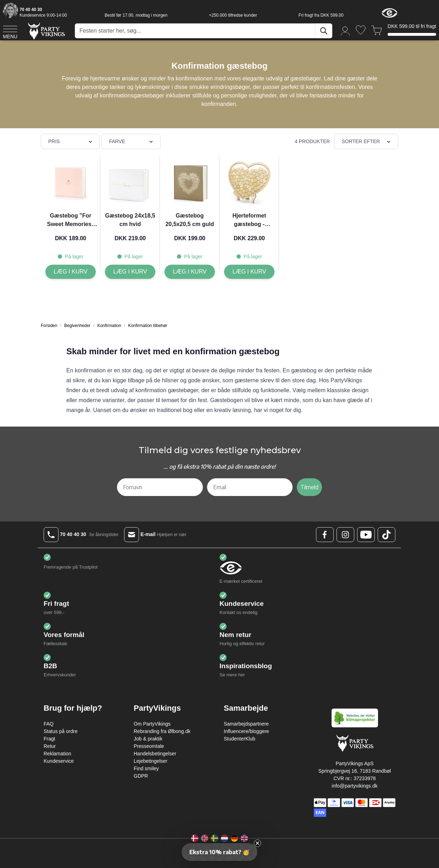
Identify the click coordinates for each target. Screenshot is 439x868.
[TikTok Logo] (387, 535)
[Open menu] (10, 31)
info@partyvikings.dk (354, 786)
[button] (220, 852)
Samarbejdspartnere (246, 724)
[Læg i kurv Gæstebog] (71, 272)
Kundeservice (59, 761)
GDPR (141, 776)
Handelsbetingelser (155, 754)
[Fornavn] (160, 487)
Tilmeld (309, 487)
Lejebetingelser (151, 761)
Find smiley (146, 768)
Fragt (49, 739)
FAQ (49, 724)
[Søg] (324, 31)
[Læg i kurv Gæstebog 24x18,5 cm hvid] (130, 272)
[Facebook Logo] (325, 535)
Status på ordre (61, 731)
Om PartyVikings (152, 724)
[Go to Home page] (46, 31)
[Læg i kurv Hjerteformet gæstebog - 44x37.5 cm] (249, 272)
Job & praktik (148, 739)
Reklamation (57, 754)
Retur (50, 746)
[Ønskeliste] (361, 30)
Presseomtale (149, 746)
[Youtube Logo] (366, 535)
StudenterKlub (240, 739)
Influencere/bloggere (246, 731)
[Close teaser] (257, 843)
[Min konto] (345, 31)
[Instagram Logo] (345, 535)
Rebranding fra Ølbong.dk (162, 731)
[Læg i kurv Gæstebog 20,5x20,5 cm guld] (190, 272)
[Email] (250, 487)
